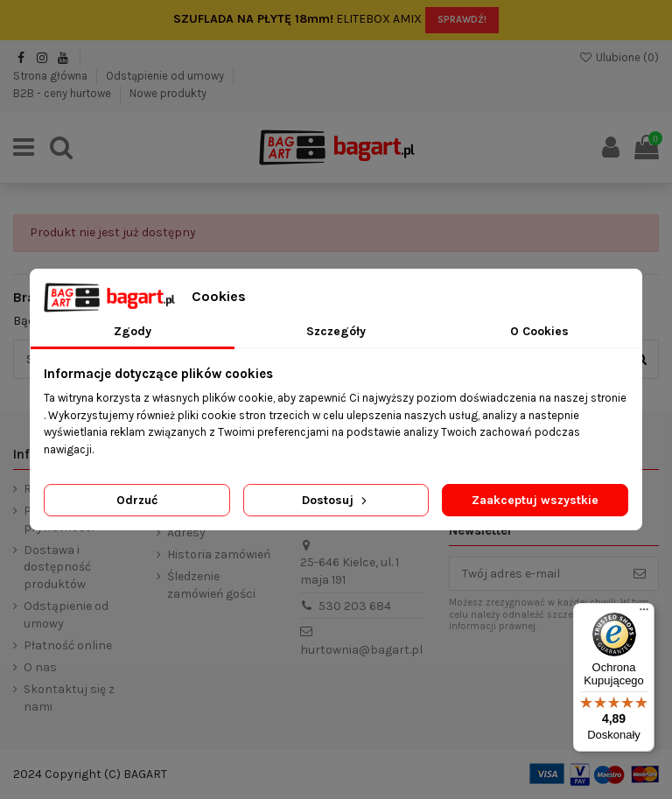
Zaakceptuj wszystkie (535, 500)
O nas (40, 667)
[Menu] (644, 613)
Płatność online (68, 645)
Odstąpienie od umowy (166, 76)
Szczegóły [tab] (336, 331)
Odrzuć (137, 500)
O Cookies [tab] (539, 331)
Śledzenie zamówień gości (211, 585)
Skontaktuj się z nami (69, 698)
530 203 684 (355, 606)
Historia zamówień (219, 554)
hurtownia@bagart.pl (361, 650)
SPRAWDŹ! (462, 20)
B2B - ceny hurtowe (63, 93)
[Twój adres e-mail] (535, 574)
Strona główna (52, 76)
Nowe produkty (168, 93)
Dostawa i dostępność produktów (57, 567)
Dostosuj (336, 500)
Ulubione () (619, 57)
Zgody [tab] (133, 331)
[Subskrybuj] (640, 574)
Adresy (186, 533)
